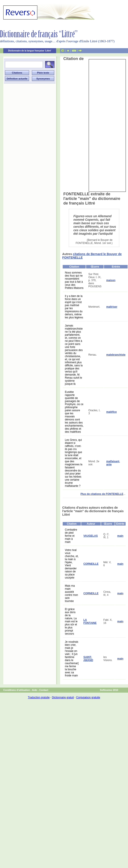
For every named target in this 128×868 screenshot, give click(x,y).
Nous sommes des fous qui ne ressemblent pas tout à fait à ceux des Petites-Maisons (74, 280)
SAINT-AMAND (88, 659)
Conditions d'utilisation (17, 690)
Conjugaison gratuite (88, 697)
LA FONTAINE (90, 621)
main (120, 536)
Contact (44, 690)
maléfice (111, 412)
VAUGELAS (91, 536)
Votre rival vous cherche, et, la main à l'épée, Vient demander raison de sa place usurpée (72, 564)
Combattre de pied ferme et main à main (71, 536)
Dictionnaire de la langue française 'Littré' (30, 51)
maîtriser (112, 307)
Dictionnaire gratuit (63, 697)
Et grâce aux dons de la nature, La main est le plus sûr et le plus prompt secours (71, 621)
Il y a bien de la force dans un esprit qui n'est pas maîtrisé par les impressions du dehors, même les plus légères (74, 307)
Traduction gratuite (39, 697)
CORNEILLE (91, 564)
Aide (35, 690)
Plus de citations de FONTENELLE (102, 494)
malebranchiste (116, 355)
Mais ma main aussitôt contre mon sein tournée (71, 593)
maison (111, 280)
